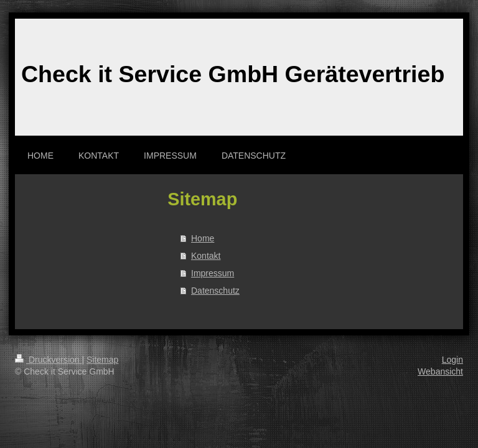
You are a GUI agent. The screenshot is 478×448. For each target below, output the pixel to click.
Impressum (213, 273)
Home (203, 238)
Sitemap (102, 360)
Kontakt (206, 256)
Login (452, 360)
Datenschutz (215, 291)
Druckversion (48, 360)
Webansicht (440, 371)
